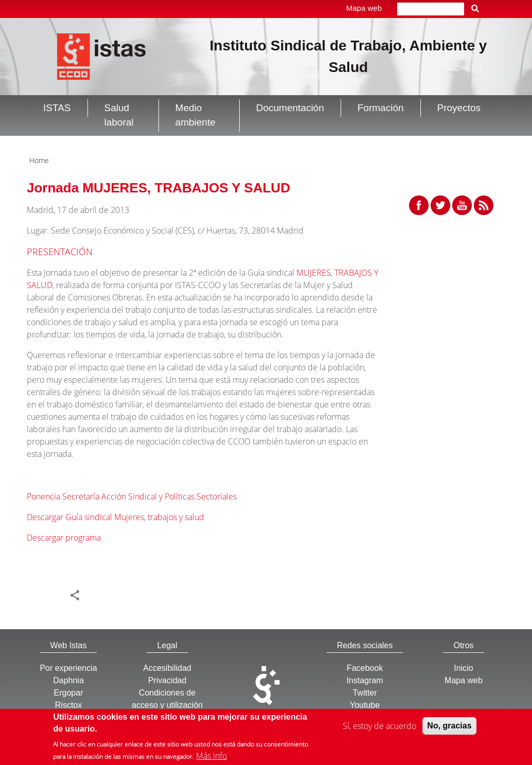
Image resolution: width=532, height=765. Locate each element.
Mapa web (364, 8)
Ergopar (69, 693)
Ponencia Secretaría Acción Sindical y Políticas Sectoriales (132, 496)
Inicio (463, 668)
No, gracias (449, 727)
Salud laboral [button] (119, 115)
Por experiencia (68, 668)
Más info (211, 757)
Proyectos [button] (459, 108)
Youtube (365, 705)
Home (39, 160)
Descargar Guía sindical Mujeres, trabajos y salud (116, 517)
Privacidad (167, 680)
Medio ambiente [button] (196, 115)
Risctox (68, 705)
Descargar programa (64, 538)
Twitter (365, 693)
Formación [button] (381, 108)
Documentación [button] (290, 108)
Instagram (365, 680)
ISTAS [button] (57, 108)
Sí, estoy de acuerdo (379, 727)
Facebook (365, 668)
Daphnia (68, 680)
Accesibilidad (167, 668)
